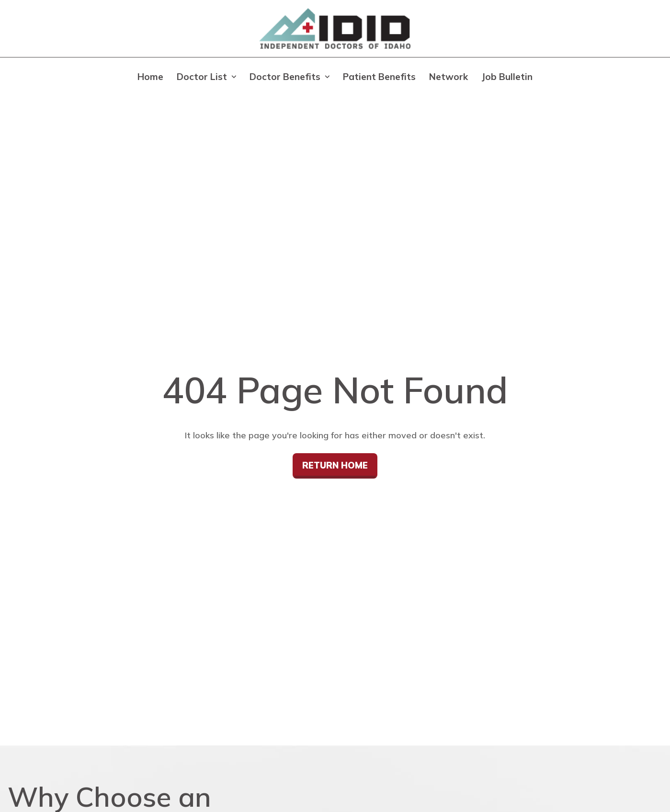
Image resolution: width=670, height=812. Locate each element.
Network (449, 77)
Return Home (335, 465)
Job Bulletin (507, 77)
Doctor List (202, 77)
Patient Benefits (379, 77)
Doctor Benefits (285, 77)
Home (150, 77)
